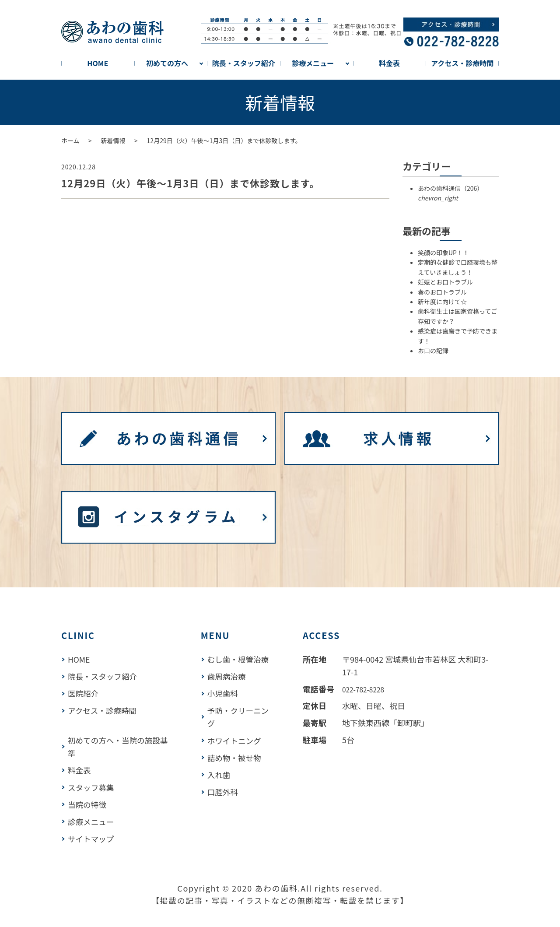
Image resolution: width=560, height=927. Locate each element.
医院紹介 (84, 693)
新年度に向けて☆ (442, 302)
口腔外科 (224, 791)
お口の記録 (433, 351)
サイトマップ (91, 837)
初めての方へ (167, 63)
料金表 (389, 63)
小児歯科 (224, 693)
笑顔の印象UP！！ (443, 253)
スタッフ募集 (91, 787)
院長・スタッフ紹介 (244, 63)
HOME (98, 63)
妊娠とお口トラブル (445, 282)
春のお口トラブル (442, 292)
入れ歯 (220, 774)
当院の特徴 (87, 804)
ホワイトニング (236, 740)
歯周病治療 (228, 676)
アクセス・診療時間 (462, 63)
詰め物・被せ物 (236, 757)
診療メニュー (313, 63)
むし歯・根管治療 (240, 660)
